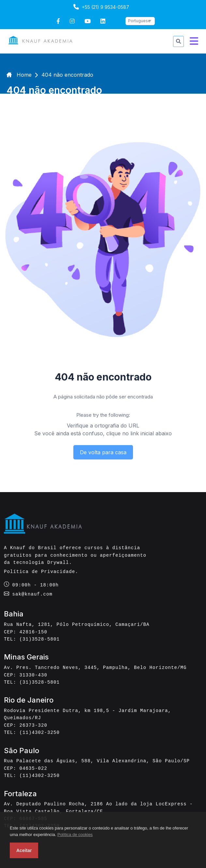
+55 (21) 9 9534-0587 (100, 7)
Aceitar (24, 850)
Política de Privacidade (40, 572)
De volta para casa (103, 452)
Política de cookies (75, 835)
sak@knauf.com (33, 594)
